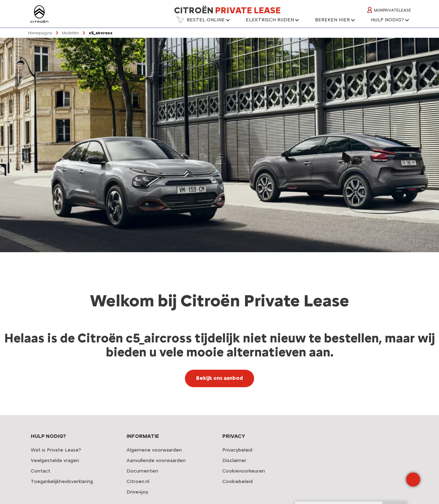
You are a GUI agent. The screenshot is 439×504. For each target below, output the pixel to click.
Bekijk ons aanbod (219, 378)
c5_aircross (101, 33)
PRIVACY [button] (234, 436)
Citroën (227, 10)
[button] (203, 22)
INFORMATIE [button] (143, 436)
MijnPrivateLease (389, 10)
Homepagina (40, 33)
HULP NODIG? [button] (48, 436)
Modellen (70, 33)
